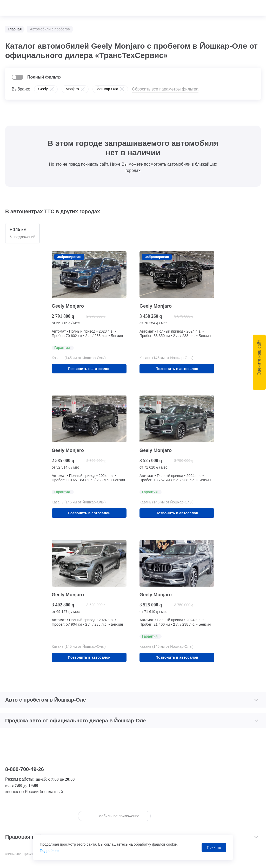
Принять (214, 847)
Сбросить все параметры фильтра (165, 89)
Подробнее (49, 851)
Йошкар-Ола (107, 89)
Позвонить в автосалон (89, 369)
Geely (43, 89)
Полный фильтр (44, 77)
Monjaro (72, 89)
